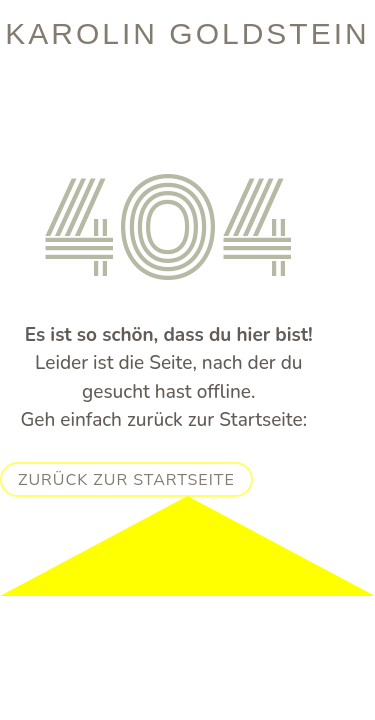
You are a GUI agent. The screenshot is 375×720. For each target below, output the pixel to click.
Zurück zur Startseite (126, 480)
